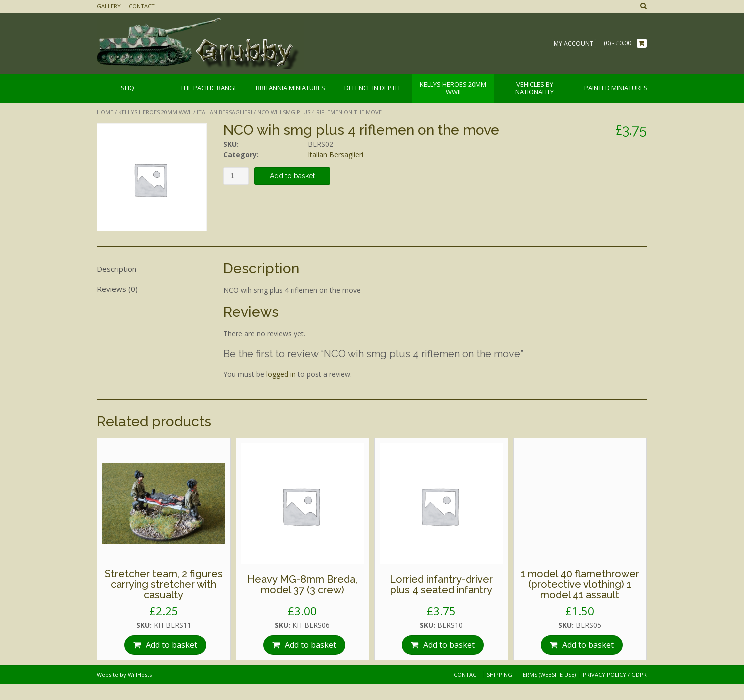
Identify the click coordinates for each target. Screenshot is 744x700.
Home (105, 112)
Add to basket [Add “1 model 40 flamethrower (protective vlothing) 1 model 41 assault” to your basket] (588, 645)
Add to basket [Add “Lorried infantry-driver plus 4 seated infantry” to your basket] (449, 645)
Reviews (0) (117, 289)
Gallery (109, 6)
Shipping (500, 674)
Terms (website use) (548, 674)
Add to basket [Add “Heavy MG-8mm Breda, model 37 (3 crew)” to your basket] (311, 645)
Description (117, 269)
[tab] (152, 269)
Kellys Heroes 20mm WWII (155, 112)
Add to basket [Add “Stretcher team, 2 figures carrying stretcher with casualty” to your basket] (172, 645)
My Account (574, 44)
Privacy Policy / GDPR (615, 674)
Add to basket (292, 176)
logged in (281, 374)
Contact (142, 6)
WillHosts (140, 674)
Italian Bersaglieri (225, 112)
